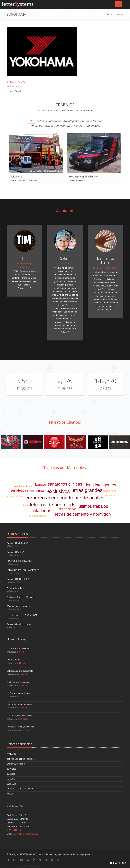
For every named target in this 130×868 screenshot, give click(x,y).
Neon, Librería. (14, 660)
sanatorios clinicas (65, 484)
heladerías (41, 511)
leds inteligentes (101, 485)
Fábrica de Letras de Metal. (21, 789)
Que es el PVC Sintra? (17, 543)
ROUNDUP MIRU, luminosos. (21, 727)
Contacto (12, 784)
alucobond (110, 495)
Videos (10, 794)
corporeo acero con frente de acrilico (65, 498)
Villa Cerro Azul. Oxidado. (19, 649)
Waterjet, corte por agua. (18, 606)
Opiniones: (65, 210)
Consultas (118, 863)
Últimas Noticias (17, 534)
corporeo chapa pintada (21, 486)
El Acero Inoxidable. (16, 588)
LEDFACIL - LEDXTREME (106, 268)
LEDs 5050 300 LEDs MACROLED (23, 570)
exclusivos (59, 491)
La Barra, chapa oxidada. (18, 693)
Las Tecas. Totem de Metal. (19, 704)
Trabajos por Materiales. (65, 467)
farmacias (38, 490)
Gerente (65, 264)
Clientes (120, 15)
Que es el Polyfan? (16, 552)
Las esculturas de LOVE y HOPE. (22, 615)
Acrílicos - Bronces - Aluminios (21, 597)
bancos (41, 485)
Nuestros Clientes (65, 422)
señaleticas (19, 490)
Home (110, 15)
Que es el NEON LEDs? (18, 579)
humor (27, 505)
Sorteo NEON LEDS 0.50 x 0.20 (21, 759)
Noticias (11, 779)
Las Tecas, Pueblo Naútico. (19, 715)
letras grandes (87, 490)
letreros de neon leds (53, 505)
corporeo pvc (109, 491)
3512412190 (14, 830)
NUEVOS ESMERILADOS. (19, 561)
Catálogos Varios (16, 764)
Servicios (12, 769)
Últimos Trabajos (18, 639)
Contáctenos (15, 806)
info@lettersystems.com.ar (26, 834)
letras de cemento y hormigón (83, 514)
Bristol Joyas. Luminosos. (19, 682)
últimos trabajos (93, 506)
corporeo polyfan (38, 516)
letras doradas (67, 509)
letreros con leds (16, 497)
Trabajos (24, 388)
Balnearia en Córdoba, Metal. (20, 671)
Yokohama (16, 82)
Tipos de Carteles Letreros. (19, 624)
